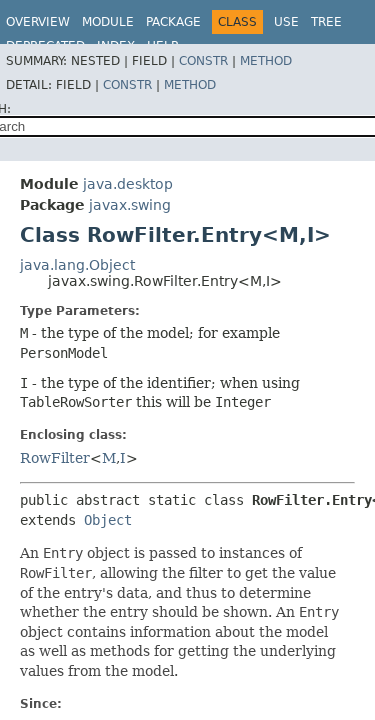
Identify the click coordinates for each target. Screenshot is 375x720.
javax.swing (130, 205)
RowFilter (55, 458)
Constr (203, 61)
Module (108, 22)
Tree (326, 22)
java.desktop (128, 184)
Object (108, 520)
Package (173, 22)
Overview (38, 22)
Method (266, 61)
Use (286, 22)
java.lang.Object (77, 265)
